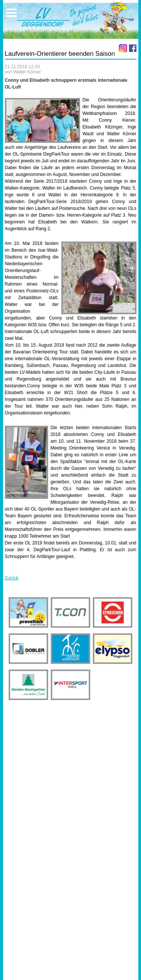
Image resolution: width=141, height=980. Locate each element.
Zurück (12, 578)
